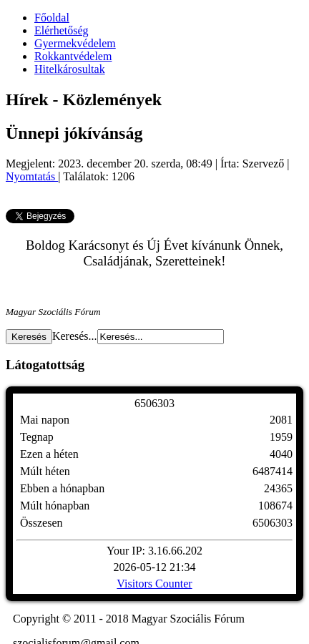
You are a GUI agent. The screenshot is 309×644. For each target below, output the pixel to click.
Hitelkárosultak (70, 69)
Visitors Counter (154, 584)
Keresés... (75, 336)
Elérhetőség (62, 30)
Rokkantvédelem (73, 56)
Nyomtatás (32, 176)
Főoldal (52, 18)
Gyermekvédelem (75, 43)
